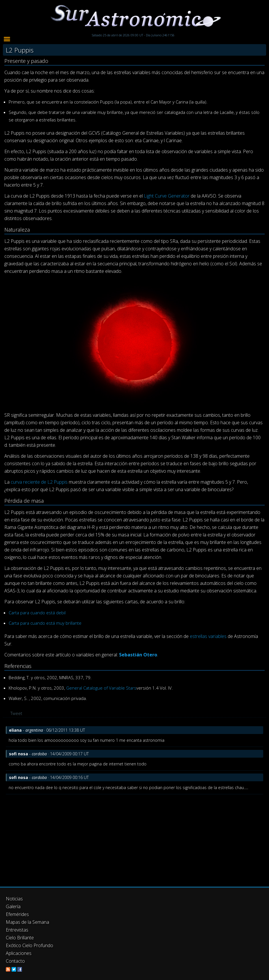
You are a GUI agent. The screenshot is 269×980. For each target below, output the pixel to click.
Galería (13, 906)
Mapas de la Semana (27, 922)
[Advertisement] (134, 838)
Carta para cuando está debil (37, 613)
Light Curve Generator (167, 196)
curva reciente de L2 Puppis (39, 482)
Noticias (14, 899)
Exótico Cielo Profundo (29, 945)
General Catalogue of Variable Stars (101, 688)
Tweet (16, 713)
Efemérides (17, 914)
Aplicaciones (19, 953)
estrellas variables (208, 636)
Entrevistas (17, 930)
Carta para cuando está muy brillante (45, 623)
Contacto (15, 961)
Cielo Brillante (20, 938)
